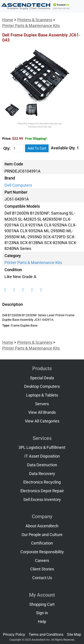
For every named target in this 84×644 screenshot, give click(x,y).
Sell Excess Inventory (42, 500)
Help (42, 622)
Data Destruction (42, 465)
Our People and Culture (42, 535)
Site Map (74, 634)
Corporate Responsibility (42, 552)
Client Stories (42, 569)
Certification (42, 543)
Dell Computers (18, 185)
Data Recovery (42, 474)
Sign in (42, 613)
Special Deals (42, 378)
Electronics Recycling (42, 482)
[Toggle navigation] (78, 6)
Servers (42, 404)
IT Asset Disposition (42, 456)
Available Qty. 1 (65, 148)
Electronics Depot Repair (42, 491)
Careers (42, 561)
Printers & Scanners (35, 20)
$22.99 (29, 139)
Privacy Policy (14, 634)
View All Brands (42, 412)
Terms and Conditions (46, 634)
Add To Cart (37, 148)
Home (8, 20)
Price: (7, 139)
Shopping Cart (42, 604)
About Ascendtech (42, 526)
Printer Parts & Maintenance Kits (31, 26)
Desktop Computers (42, 386)
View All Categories (42, 421)
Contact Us (42, 578)
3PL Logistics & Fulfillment (42, 448)
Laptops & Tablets (42, 395)
